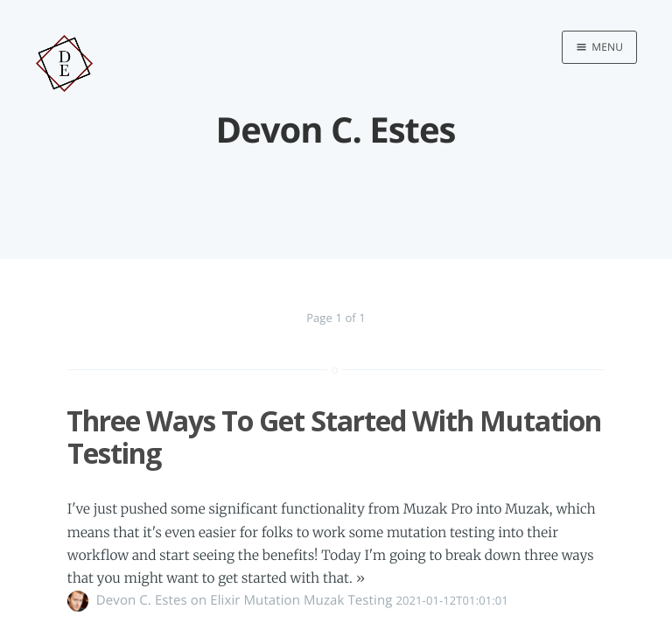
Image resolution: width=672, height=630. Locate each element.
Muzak (324, 600)
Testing (370, 600)
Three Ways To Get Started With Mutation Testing (334, 437)
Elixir (225, 600)
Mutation (273, 600)
